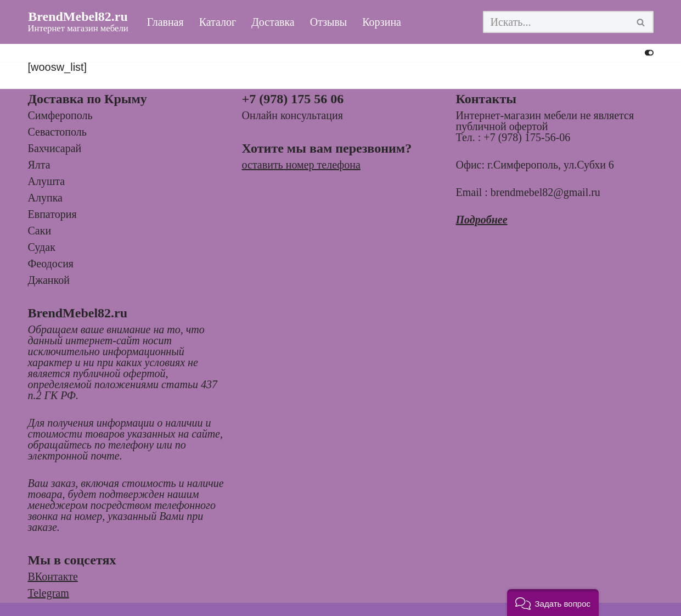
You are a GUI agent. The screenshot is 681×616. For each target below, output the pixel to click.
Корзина (382, 23)
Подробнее (482, 220)
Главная (165, 23)
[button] (553, 603)
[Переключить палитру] (649, 53)
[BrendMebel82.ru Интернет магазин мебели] (78, 22)
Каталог (218, 23)
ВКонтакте (53, 576)
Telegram (49, 593)
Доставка (273, 23)
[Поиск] (556, 22)
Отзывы (329, 23)
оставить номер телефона (301, 165)
